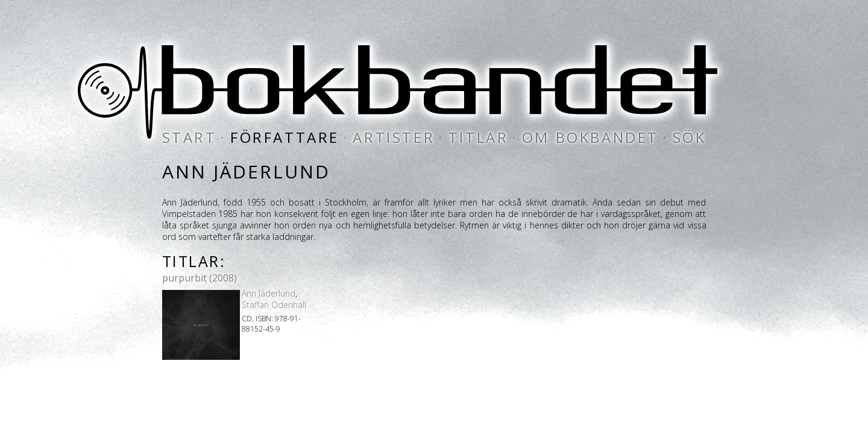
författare (285, 137)
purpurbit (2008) (200, 278)
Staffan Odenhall (274, 305)
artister (394, 137)
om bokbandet (590, 137)
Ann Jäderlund (269, 293)
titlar (479, 137)
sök (690, 137)
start (190, 137)
